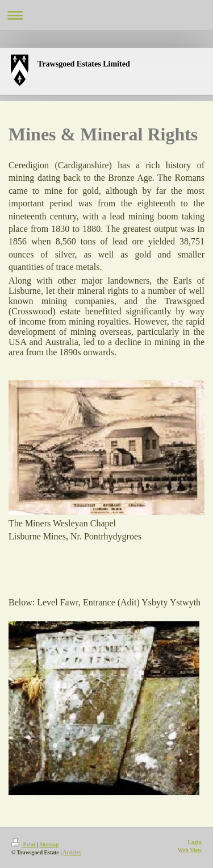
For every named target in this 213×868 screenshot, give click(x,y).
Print (24, 844)
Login (195, 842)
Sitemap (49, 844)
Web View (190, 850)
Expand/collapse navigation (106, 15)
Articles (72, 852)
